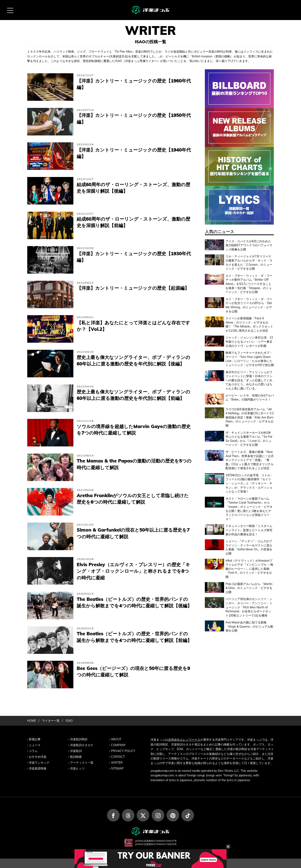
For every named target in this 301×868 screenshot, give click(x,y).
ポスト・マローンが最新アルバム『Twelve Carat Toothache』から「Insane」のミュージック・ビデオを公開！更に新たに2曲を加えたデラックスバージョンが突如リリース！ (249, 509)
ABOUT (116, 739)
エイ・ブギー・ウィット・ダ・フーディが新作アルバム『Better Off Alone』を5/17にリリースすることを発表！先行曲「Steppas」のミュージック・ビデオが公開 (249, 284)
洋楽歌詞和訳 (79, 739)
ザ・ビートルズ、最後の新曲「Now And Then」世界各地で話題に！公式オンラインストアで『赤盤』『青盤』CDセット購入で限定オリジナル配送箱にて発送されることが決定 (250, 460)
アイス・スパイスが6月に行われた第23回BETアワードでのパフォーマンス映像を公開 (249, 245)
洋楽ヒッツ (77, 768)
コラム (33, 751)
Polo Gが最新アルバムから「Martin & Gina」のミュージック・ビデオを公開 (249, 588)
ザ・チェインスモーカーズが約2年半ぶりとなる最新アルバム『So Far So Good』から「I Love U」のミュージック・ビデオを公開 (249, 439)
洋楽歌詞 (76, 751)
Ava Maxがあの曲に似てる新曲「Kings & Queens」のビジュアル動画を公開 (249, 626)
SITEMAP (117, 768)
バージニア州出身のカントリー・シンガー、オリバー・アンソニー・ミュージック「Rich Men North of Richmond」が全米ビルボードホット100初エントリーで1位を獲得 (249, 607)
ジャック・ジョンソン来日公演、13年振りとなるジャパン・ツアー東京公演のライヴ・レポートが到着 (249, 342)
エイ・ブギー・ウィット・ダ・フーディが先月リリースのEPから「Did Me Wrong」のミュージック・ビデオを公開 (249, 305)
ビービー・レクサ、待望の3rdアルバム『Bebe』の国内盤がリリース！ (250, 398)
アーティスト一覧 (82, 763)
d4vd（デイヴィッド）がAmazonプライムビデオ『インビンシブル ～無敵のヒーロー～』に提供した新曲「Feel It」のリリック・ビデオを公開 (249, 569)
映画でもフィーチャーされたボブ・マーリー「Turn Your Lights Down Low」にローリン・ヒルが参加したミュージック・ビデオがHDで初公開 (250, 359)
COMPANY (118, 745)
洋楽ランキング (39, 763)
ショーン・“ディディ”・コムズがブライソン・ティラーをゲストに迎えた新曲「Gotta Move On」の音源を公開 (249, 547)
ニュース (35, 745)
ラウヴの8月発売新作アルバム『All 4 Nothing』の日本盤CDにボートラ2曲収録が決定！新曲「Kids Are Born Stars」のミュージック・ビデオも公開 (250, 417)
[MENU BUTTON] (10, 10)
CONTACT (118, 757)
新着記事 (35, 739)
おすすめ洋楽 (38, 757)
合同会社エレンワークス (184, 740)
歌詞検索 (76, 757)
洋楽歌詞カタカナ (82, 745)
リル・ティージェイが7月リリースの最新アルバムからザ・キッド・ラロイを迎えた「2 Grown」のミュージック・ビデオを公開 (249, 262)
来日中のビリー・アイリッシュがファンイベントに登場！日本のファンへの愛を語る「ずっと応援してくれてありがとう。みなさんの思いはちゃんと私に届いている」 (249, 380)
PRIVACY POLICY (123, 751)
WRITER (117, 763)
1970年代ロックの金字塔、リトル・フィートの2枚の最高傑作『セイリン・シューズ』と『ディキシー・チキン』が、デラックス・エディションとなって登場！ (249, 483)
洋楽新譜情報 (38, 768)
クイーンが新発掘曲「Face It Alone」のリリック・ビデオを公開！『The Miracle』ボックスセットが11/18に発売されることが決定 (249, 324)
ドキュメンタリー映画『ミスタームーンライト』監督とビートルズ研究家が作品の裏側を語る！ (249, 530)
